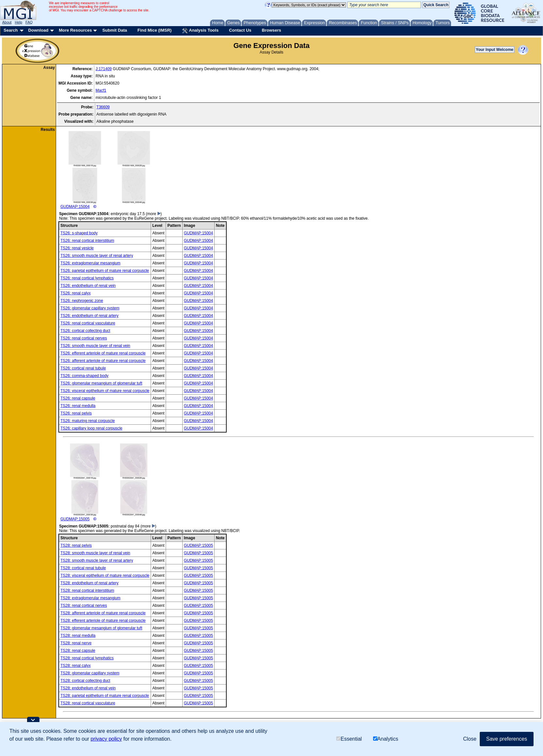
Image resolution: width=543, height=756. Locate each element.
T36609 (103, 107)
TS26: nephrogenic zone (82, 301)
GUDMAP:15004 (109, 170)
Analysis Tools (200, 31)
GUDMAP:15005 (109, 482)
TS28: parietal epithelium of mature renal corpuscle (105, 696)
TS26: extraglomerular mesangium (90, 263)
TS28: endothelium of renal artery (89, 583)
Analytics (386, 739)
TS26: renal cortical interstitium (87, 241)
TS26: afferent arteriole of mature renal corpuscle (103, 361)
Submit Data (115, 30)
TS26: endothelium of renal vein (88, 286)
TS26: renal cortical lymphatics (87, 278)
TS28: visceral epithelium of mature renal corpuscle (105, 575)
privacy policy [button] (106, 739)
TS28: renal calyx (75, 666)
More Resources (75, 30)
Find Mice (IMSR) (154, 30)
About (7, 22)
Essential (349, 739)
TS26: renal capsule (78, 398)
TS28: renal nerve (76, 643)
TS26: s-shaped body (79, 233)
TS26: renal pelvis (76, 413)
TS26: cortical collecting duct (85, 331)
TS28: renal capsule (78, 651)
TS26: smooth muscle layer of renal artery (97, 256)
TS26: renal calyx (75, 293)
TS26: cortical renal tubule (83, 368)
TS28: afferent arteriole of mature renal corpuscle (103, 613)
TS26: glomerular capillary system (90, 308)
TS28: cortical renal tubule (83, 568)
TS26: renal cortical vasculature (88, 323)
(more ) (154, 214)
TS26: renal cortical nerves (84, 338)
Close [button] (470, 739)
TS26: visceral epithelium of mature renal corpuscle (105, 391)
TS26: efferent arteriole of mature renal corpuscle (103, 353)
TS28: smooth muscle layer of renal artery (97, 560)
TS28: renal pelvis (76, 545)
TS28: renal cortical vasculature (88, 703)
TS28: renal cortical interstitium (87, 591)
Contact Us (240, 30)
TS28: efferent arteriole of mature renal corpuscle (103, 621)
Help (18, 22)
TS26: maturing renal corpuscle (88, 421)
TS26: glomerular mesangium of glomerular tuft (101, 383)
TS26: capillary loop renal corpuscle (91, 428)
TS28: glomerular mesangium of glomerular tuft (101, 628)
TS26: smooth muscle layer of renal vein (95, 346)
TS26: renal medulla (78, 406)
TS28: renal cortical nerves (84, 606)
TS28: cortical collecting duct (85, 681)
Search (11, 30)
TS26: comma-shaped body (84, 376)
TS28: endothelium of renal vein (88, 688)
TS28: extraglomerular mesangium (90, 598)
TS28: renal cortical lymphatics (87, 658)
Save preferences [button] (507, 739)
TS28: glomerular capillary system (90, 673)
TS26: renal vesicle (77, 248)
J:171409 (104, 69)
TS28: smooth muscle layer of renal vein (95, 553)
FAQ (29, 22)
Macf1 (101, 90)
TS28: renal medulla (78, 636)
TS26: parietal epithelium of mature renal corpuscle (105, 271)
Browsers (271, 30)
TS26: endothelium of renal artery (89, 316)
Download (38, 30)
